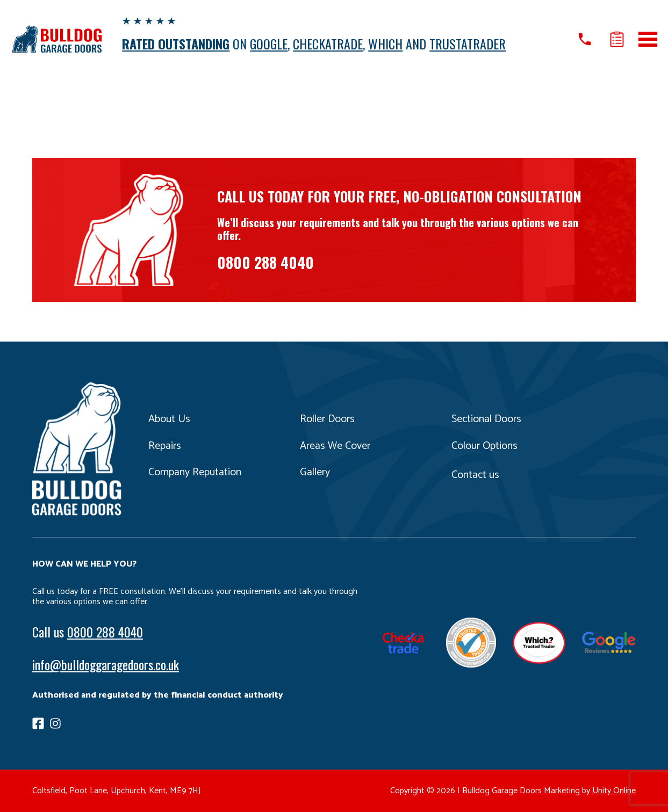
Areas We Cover (335, 446)
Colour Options (484, 446)
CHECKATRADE (328, 44)
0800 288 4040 (265, 262)
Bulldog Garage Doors (56, 39)
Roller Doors (327, 419)
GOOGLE (269, 44)
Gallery (315, 472)
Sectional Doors (486, 419)
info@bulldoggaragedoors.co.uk (106, 664)
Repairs (165, 446)
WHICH (385, 44)
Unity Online (614, 791)
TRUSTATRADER (468, 44)
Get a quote (617, 39)
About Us (169, 419)
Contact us (475, 475)
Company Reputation (195, 472)
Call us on (585, 39)
